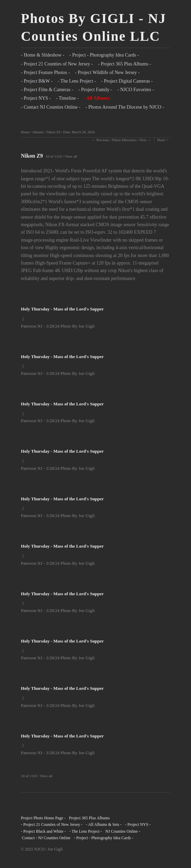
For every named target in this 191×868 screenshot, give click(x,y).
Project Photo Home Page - (43, 818)
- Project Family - (95, 90)
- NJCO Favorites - (136, 90)
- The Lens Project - (77, 81)
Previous (103, 140)
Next (143, 140)
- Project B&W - (37, 81)
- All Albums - (98, 98)
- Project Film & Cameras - (47, 90)
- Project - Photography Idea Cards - (104, 55)
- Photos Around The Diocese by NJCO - (125, 107)
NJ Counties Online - (123, 831)
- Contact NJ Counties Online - (51, 107)
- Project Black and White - (43, 831)
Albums (38, 132)
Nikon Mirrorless (124, 140)
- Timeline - (67, 98)
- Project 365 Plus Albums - (124, 64)
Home (25, 132)
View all (71, 156)
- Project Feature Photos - (45, 72)
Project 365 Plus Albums (89, 818)
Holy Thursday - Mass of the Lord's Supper (62, 309)
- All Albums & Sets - (104, 824)
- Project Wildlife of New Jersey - (107, 72)
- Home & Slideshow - (43, 55)
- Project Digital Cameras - (127, 81)
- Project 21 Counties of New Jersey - (57, 64)
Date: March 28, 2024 (79, 132)
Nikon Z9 (54, 132)
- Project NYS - (36, 98)
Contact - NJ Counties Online (46, 838)
